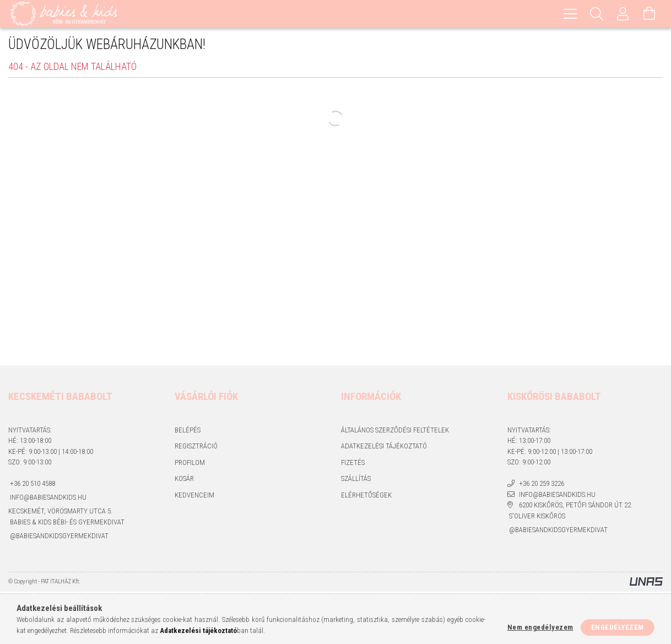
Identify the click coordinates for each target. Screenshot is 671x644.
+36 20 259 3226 (541, 485)
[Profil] (623, 14)
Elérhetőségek (366, 497)
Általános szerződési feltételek (395, 432)
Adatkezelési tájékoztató (384, 448)
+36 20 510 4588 (32, 485)
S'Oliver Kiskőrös (536, 518)
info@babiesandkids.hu (47, 499)
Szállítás (356, 480)
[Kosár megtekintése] (650, 14)
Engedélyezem (618, 627)
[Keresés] (597, 14)
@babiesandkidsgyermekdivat (58, 538)
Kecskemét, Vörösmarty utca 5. (60, 513)
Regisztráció (196, 448)
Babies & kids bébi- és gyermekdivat (66, 524)
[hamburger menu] (570, 14)
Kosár (184, 480)
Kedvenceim (194, 497)
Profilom (190, 464)
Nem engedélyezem (540, 627)
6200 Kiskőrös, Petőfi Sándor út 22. (575, 507)
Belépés (188, 432)
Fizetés (353, 464)
